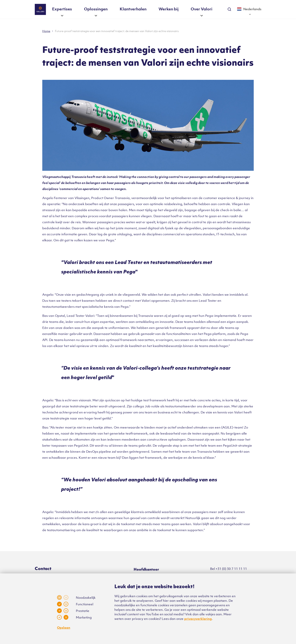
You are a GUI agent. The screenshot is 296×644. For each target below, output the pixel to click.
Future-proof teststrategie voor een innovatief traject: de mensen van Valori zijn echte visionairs (117, 31)
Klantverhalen (133, 9)
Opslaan (64, 628)
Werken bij (169, 9)
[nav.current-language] (249, 9)
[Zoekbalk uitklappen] (229, 6)
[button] (62, 15)
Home (46, 31)
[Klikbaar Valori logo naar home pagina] (40, 9)
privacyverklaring (198, 619)
